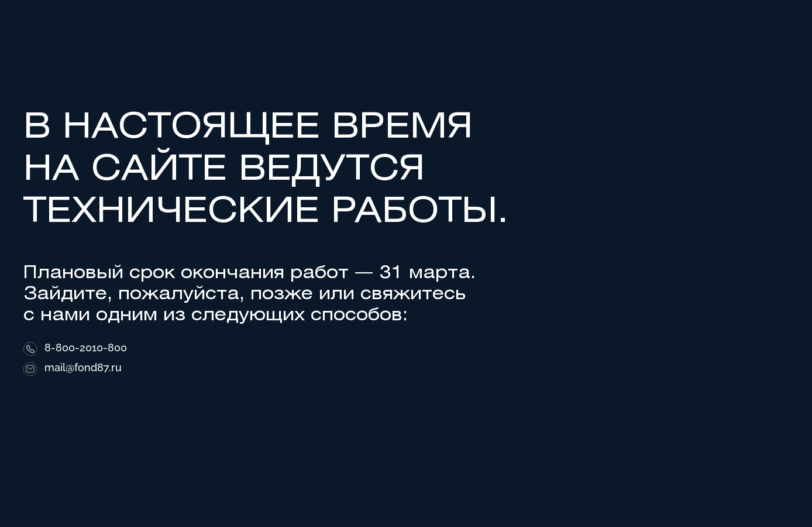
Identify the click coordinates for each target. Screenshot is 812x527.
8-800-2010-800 (86, 348)
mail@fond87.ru (83, 368)
